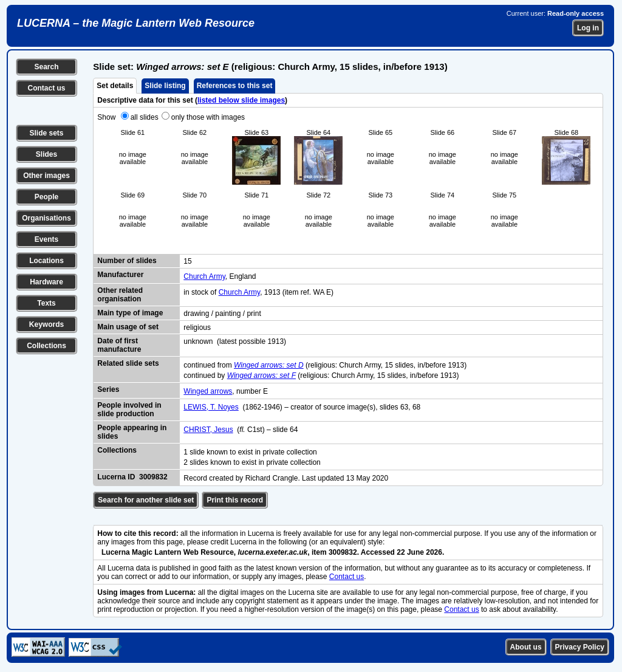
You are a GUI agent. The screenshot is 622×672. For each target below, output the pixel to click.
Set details (115, 86)
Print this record (235, 500)
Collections (46, 346)
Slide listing (165, 86)
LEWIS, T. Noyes (211, 407)
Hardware (46, 282)
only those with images (208, 117)
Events (46, 239)
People (46, 197)
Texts (46, 303)
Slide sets (46, 133)
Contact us (46, 88)
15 (187, 261)
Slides (46, 154)
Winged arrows (208, 391)
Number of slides (127, 261)
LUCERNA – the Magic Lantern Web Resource (136, 23)
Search (46, 67)
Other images (46, 176)
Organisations (46, 218)
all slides (145, 117)
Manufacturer (120, 275)
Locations (46, 261)
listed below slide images (241, 100)
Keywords (46, 324)
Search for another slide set (146, 500)
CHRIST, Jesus (208, 430)
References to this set (235, 86)
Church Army (204, 276)
